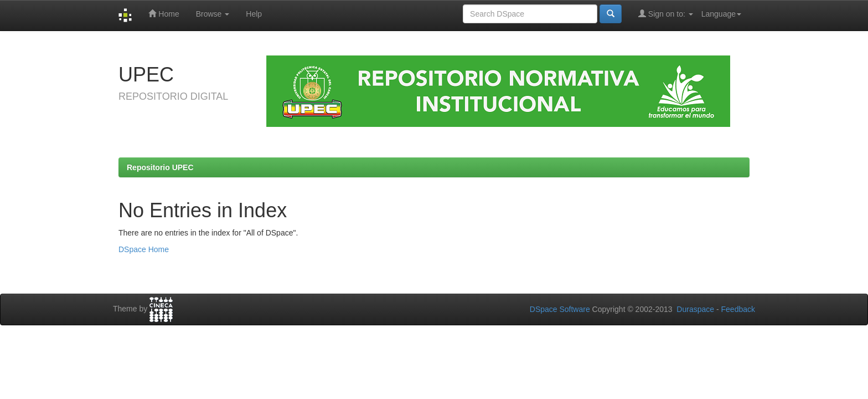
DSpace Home (144, 249)
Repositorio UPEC (160, 167)
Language (721, 14)
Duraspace (695, 309)
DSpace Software (560, 309)
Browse (213, 14)
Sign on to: (666, 14)
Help (254, 14)
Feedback (738, 309)
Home (164, 14)
